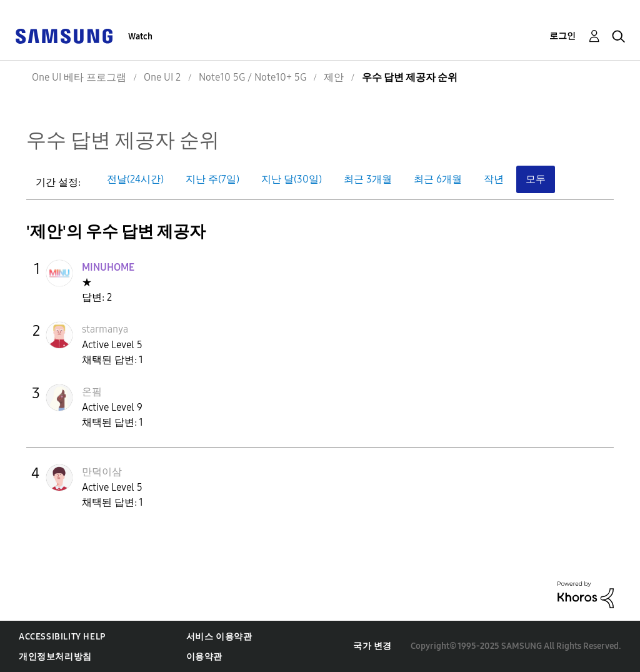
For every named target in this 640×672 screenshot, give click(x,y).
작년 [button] (494, 179)
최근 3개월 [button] (368, 179)
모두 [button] (536, 179)
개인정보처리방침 (55, 657)
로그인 (562, 36)
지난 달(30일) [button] (292, 179)
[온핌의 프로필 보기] (92, 392)
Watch (140, 37)
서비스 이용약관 (219, 637)
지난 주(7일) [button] (212, 179)
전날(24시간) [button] (135, 179)
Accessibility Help (62, 637)
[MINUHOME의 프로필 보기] (108, 267)
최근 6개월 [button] (438, 179)
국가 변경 (372, 646)
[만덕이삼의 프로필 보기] (102, 472)
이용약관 (204, 657)
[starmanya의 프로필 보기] (105, 329)
